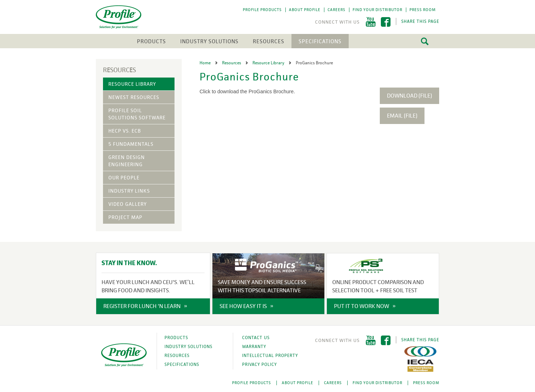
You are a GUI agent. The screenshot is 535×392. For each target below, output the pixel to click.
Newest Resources (134, 97)
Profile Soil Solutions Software (137, 114)
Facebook (386, 22)
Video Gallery (127, 204)
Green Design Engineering (127, 161)
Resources (269, 41)
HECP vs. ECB (125, 131)
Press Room (423, 10)
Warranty (254, 347)
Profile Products (262, 10)
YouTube (371, 22)
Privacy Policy (259, 364)
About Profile (305, 10)
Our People (124, 178)
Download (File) (409, 96)
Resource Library (132, 84)
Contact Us (256, 338)
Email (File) (402, 116)
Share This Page (420, 21)
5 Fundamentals (131, 144)
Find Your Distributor (377, 10)
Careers (337, 10)
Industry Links (129, 191)
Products (151, 41)
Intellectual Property (270, 356)
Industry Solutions (209, 41)
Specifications (320, 41)
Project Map (125, 217)
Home (206, 63)
